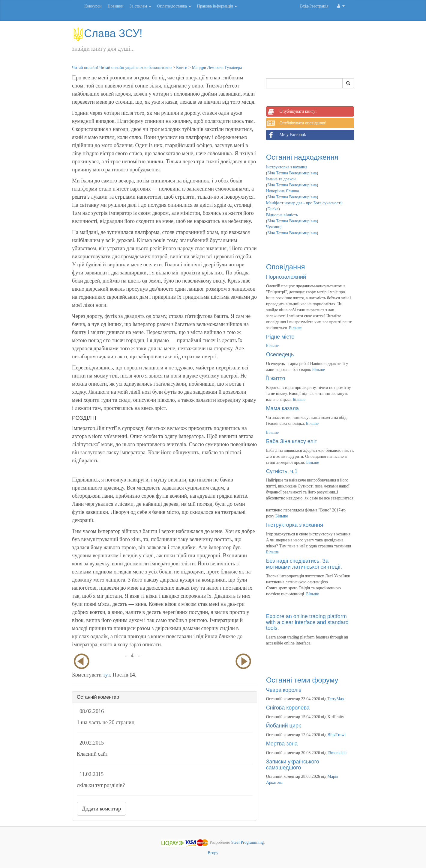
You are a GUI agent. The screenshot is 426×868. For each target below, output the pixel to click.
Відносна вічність (282, 215)
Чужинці (274, 227)
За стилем (140, 6)
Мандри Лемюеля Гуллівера (217, 68)
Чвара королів (284, 690)
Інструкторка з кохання (287, 167)
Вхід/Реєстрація (314, 6)
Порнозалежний (286, 277)
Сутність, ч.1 (282, 471)
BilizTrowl (336, 735)
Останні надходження (302, 157)
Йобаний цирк (283, 726)
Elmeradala (337, 753)
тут (106, 675)
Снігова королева (288, 708)
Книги (182, 68)
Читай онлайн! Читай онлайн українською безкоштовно (122, 68)
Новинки (115, 6)
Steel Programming (248, 843)
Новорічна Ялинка (283, 191)
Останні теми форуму (302, 680)
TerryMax (336, 699)
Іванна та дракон (281, 179)
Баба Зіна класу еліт (292, 441)
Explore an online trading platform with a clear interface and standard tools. (307, 622)
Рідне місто (280, 337)
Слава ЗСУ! (107, 33)
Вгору (213, 853)
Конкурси (93, 6)
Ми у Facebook (286, 135)
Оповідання (286, 267)
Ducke (273, 209)
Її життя (276, 378)
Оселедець (280, 354)
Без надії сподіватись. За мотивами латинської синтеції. (304, 564)
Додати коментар (101, 809)
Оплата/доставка (174, 6)
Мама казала (282, 408)
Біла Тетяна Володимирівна (292, 173)
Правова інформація (217, 6)
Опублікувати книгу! (292, 111)
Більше (295, 328)
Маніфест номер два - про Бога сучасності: (304, 203)
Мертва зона (282, 744)
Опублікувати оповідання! (296, 123)
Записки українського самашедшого (293, 765)
